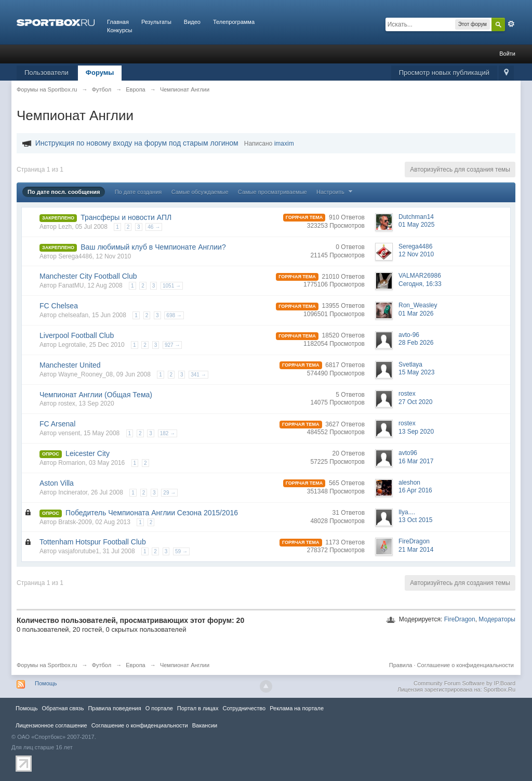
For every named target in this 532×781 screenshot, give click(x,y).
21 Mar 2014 (416, 550)
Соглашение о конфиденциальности (465, 665)
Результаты (156, 22)
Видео (192, 22)
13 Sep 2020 (416, 432)
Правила (401, 665)
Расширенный (511, 24)
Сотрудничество (244, 708)
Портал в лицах (198, 708)
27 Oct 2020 (415, 402)
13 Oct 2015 (415, 520)
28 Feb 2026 (416, 343)
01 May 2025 (416, 225)
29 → (169, 493)
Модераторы (497, 619)
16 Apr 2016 (415, 490)
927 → (172, 345)
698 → (174, 315)
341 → (198, 375)
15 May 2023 (416, 372)
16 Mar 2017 (416, 461)
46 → (154, 227)
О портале (159, 708)
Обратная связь (63, 708)
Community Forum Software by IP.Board (464, 683)
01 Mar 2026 (416, 314)
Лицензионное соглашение (51, 725)
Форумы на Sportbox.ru (47, 665)
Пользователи (46, 73)
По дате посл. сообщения (64, 192)
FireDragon (460, 619)
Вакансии (205, 725)
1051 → (172, 286)
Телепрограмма (234, 22)
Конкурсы (119, 30)
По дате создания (138, 192)
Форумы (100, 73)
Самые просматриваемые (272, 192)
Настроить (336, 192)
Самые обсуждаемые (200, 192)
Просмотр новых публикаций (444, 73)
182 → (168, 433)
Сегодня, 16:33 (420, 284)
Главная (118, 22)
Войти (507, 54)
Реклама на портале (297, 708)
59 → (181, 551)
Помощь (46, 683)
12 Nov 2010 (416, 254)
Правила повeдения (114, 708)
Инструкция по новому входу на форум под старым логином (137, 143)
